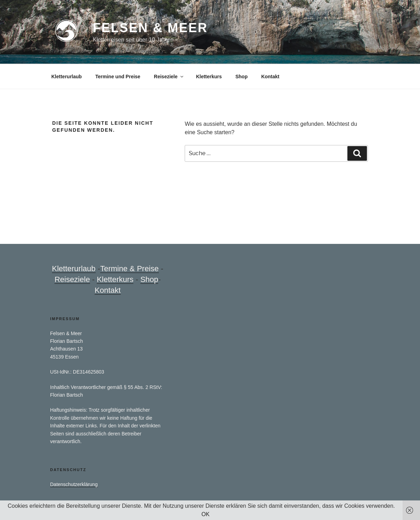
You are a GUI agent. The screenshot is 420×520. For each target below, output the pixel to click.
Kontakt (270, 77)
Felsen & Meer (150, 28)
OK (205, 514)
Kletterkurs (209, 77)
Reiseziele (169, 77)
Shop (241, 77)
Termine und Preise (118, 77)
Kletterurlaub (67, 77)
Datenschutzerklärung (74, 484)
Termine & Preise (130, 269)
